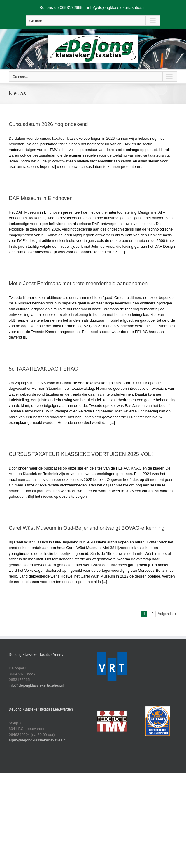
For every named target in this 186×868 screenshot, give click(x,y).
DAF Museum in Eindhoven (41, 198)
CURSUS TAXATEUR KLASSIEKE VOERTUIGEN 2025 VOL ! (81, 454)
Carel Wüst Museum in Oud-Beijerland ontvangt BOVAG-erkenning (87, 528)
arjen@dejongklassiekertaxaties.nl (37, 740)
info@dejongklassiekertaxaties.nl (117, 8)
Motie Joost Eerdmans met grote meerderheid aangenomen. (79, 284)
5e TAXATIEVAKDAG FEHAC (43, 369)
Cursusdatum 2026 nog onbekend (48, 124)
